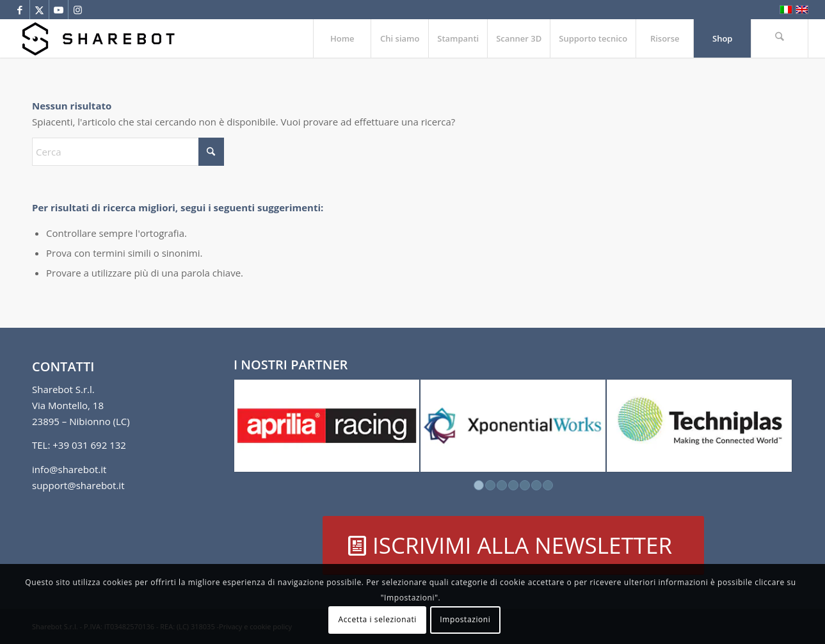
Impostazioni (465, 619)
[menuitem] (342, 38)
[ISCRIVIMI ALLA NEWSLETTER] (513, 545)
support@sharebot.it (78, 485)
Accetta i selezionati (378, 619)
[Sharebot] (98, 38)
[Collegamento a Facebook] (20, 10)
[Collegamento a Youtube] (59, 10)
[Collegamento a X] (39, 10)
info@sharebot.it (69, 469)
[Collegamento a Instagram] (78, 10)
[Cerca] (780, 38)
